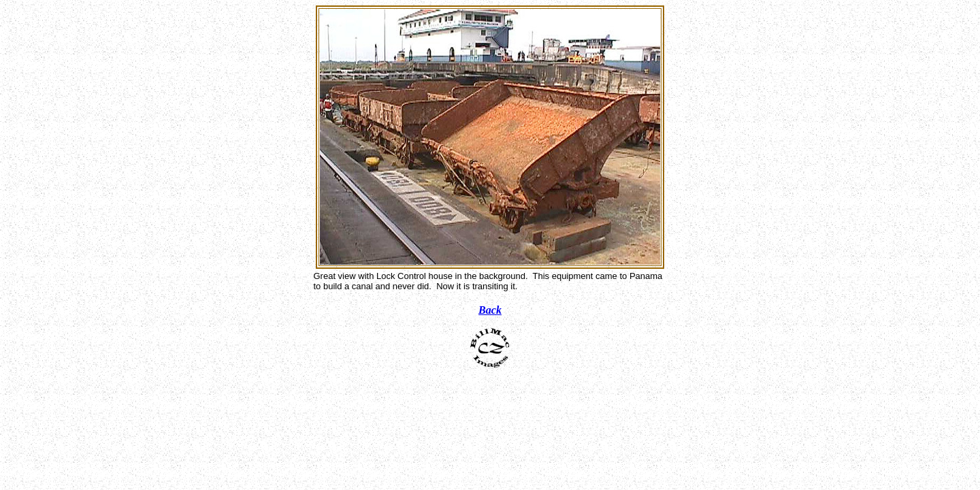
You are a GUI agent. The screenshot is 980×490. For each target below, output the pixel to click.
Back (490, 310)
